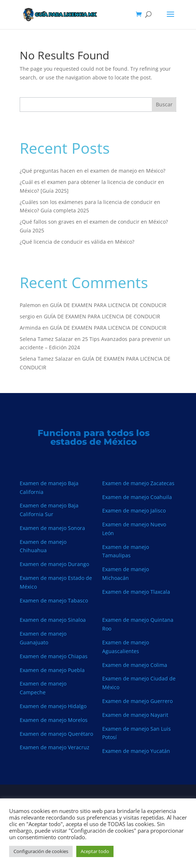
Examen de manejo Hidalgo (53, 706)
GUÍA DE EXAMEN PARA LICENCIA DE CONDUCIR (108, 305)
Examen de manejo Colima (135, 665)
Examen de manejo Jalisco (134, 510)
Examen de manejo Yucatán (136, 751)
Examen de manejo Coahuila (137, 497)
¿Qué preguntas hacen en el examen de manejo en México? (93, 171)
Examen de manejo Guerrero (137, 701)
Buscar (164, 104)
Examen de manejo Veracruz (55, 747)
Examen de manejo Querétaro (56, 734)
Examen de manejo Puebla (52, 670)
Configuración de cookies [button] (41, 851)
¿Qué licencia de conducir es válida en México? (77, 242)
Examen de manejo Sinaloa (53, 620)
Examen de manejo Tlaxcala (136, 592)
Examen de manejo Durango (54, 564)
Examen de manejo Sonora (52, 528)
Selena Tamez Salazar (46, 339)
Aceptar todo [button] (95, 851)
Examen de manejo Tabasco (54, 600)
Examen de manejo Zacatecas (138, 483)
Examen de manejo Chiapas (54, 656)
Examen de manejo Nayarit (135, 715)
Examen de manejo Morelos (54, 720)
